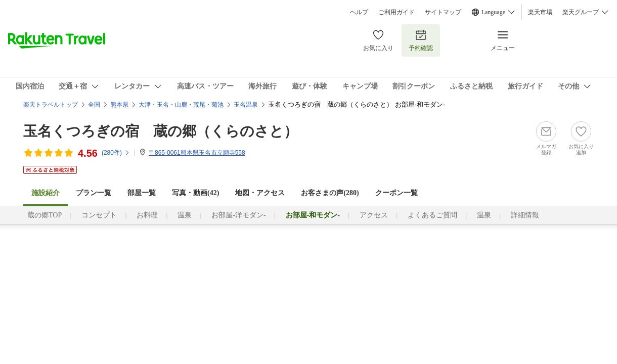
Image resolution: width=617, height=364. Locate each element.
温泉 (185, 215)
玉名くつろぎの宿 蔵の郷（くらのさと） (161, 131)
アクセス (374, 215)
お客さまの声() (330, 193)
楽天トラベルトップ (51, 105)
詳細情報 (525, 215)
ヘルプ (359, 12)
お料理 (147, 215)
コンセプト (99, 215)
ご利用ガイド (396, 12)
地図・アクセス (260, 193)
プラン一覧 (94, 193)
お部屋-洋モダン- (238, 215)
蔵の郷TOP (45, 215)
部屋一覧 (142, 193)
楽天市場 (540, 12)
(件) (116, 153)
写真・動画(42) (195, 193)
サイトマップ (443, 12)
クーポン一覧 (396, 193)
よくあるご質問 (432, 215)
